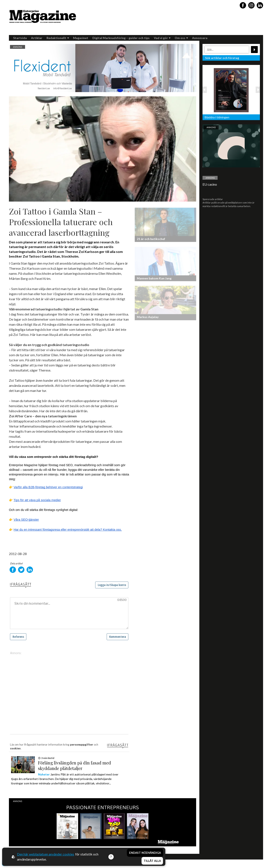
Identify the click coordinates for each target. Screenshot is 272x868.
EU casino (210, 184)
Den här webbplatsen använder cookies (46, 854)
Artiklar (37, 38)
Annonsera (200, 38)
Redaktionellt (58, 38)
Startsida (20, 38)
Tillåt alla (152, 861)
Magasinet (81, 38)
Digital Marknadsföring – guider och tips (121, 38)
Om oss (181, 38)
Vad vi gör (162, 38)
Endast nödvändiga (145, 853)
